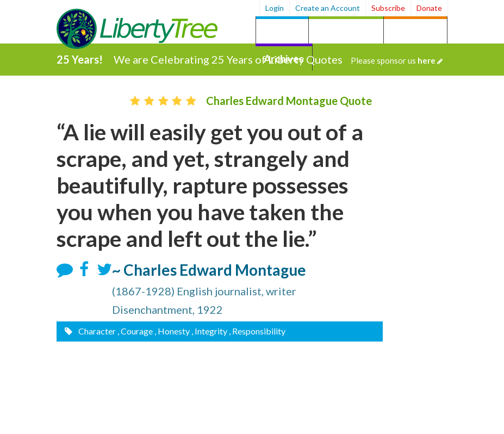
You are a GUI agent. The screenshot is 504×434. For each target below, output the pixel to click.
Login (275, 8)
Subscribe (388, 8)
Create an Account (328, 8)
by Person (415, 31)
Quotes (282, 31)
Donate (429, 8)
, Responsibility (257, 331)
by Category (346, 31)
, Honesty (172, 331)
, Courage (135, 331)
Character (96, 331)
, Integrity (209, 331)
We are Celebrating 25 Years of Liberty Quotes (278, 59)
